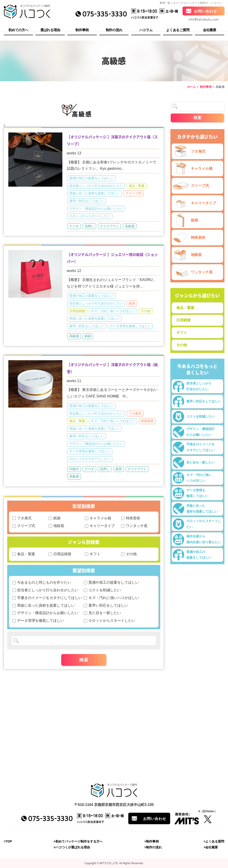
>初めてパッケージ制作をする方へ (78, 841)
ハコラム (146, 31)
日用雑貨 (183, 320)
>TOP (8, 841)
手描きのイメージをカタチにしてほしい (194, 447)
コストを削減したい (102, 590)
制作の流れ (114, 31)
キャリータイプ (100, 526)
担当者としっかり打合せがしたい (192, 386)
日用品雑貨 (77, 311)
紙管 (119, 469)
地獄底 (56, 526)
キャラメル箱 (98, 518)
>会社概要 (211, 847)
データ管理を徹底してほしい (130, 326)
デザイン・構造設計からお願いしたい (96, 209)
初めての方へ (18, 31)
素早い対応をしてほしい (87, 201)
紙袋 (132, 303)
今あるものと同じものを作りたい (42, 582)
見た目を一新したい (102, 613)
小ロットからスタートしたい (90, 216)
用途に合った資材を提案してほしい (95, 193)
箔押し (89, 226)
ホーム (191, 87)
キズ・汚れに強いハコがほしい (113, 311)
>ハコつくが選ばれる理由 (72, 847)
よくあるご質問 (178, 31)
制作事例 (82, 31)
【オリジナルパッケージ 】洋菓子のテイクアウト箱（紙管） (112, 368)
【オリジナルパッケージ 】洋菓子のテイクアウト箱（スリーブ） (112, 140)
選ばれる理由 (50, 31)
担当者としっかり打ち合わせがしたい (96, 186)
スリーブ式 (133, 193)
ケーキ (74, 226)
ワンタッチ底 (134, 526)
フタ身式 (135, 413)
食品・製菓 (137, 186)
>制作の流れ (153, 847)
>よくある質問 (214, 841)
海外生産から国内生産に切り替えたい (197, 539)
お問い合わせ (205, 12)
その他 (146, 311)
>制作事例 (151, 841)
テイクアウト (109, 226)
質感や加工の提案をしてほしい (91, 178)
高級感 (130, 226)
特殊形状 (147, 421)
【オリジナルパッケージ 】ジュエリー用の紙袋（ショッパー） (112, 258)
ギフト (93, 554)
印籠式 (74, 469)
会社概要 (210, 31)
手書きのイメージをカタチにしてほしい (47, 598)
